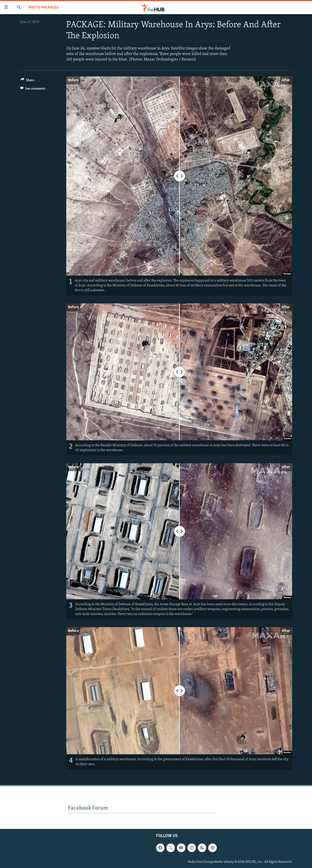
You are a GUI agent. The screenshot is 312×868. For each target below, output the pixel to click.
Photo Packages (43, 8)
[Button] (27, 81)
